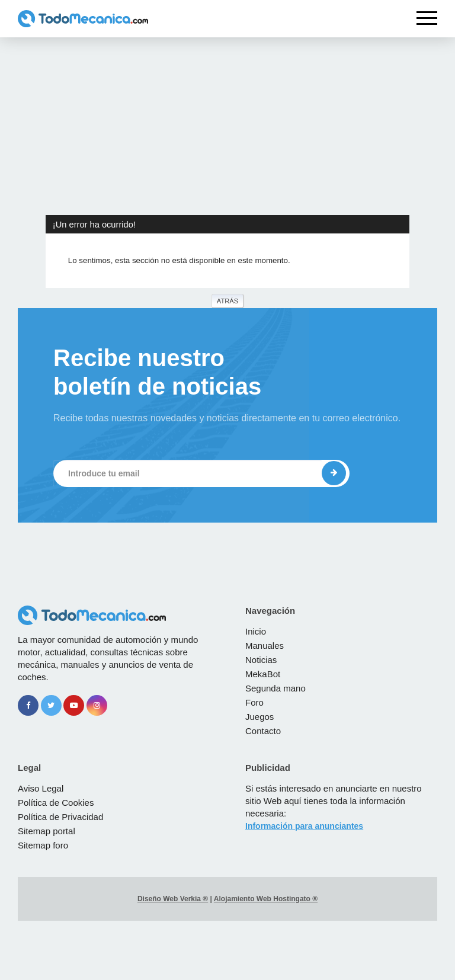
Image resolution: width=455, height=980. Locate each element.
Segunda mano (275, 688)
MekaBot (263, 674)
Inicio (256, 631)
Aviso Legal (41, 788)
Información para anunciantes (304, 826)
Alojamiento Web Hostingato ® (266, 899)
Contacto (263, 731)
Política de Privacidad (60, 817)
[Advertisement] (227, 126)
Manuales (265, 646)
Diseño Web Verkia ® (173, 899)
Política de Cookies (56, 803)
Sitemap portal (47, 831)
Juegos (259, 717)
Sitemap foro (43, 845)
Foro (254, 702)
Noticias (261, 660)
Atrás (227, 301)
